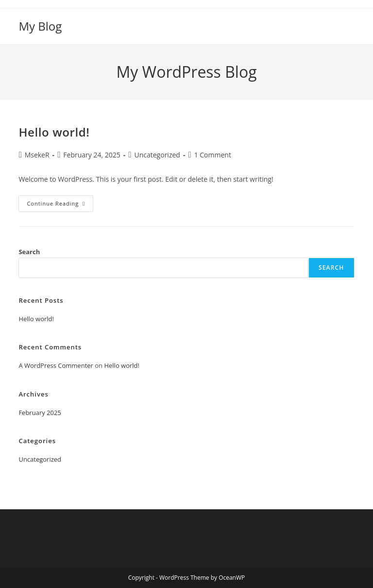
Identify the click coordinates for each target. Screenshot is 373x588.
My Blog (40, 26)
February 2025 (40, 413)
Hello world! (54, 132)
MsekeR (37, 155)
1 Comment (213, 155)
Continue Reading (60, 205)
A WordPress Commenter (56, 365)
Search (29, 252)
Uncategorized (157, 155)
